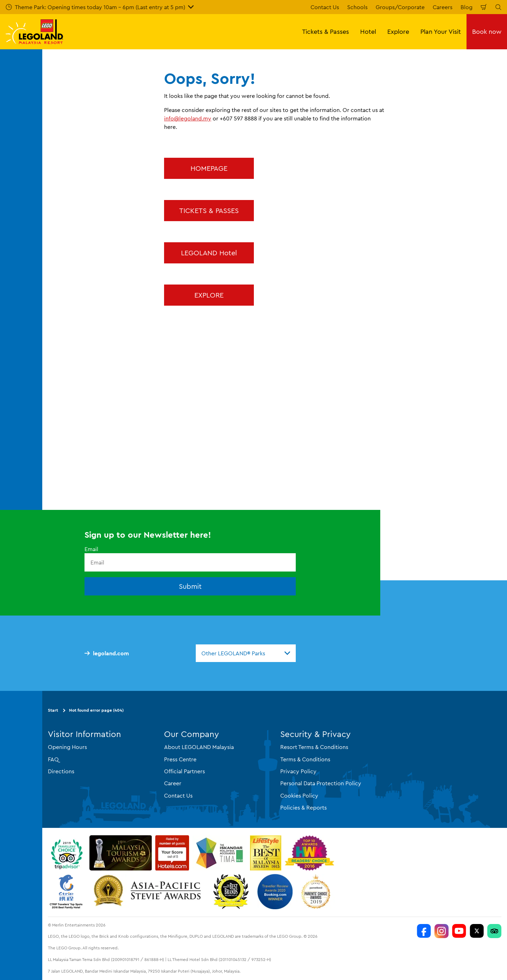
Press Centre (180, 759)
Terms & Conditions (305, 759)
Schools (357, 7)
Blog (467, 7)
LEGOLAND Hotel (209, 253)
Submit (190, 586)
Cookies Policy (299, 795)
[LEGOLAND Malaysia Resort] (424, 931)
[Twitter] (477, 931)
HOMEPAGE (209, 168)
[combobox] (246, 653)
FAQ (53, 759)
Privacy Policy (298, 771)
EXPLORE (209, 295)
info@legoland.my (188, 118)
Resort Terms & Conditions (314, 747)
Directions (61, 771)
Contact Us (325, 7)
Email (91, 549)
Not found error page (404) (96, 710)
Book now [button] (487, 32)
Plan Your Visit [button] (441, 32)
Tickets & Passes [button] (326, 32)
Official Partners (184, 771)
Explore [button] (398, 32)
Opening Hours (67, 747)
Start (53, 710)
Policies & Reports (303, 807)
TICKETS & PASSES (209, 210)
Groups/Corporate (400, 7)
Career (173, 783)
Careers (443, 7)
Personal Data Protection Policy (321, 783)
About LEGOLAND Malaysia (199, 747)
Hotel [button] (368, 32)
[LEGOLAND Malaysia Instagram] (442, 931)
